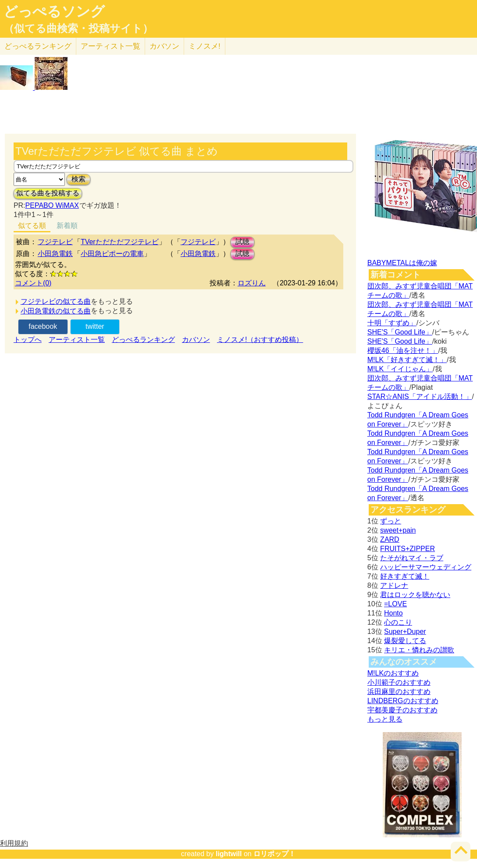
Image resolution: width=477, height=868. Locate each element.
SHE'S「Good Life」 (400, 332)
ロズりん (252, 283)
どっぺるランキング (143, 340)
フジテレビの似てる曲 (56, 301)
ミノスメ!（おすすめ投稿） (260, 340)
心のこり (398, 622)
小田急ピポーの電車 (112, 254)
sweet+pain (398, 530)
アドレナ (394, 585)
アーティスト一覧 (77, 340)
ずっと (391, 521)
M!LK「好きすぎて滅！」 (407, 360)
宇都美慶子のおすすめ (402, 710)
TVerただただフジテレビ (120, 242)
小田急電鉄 (55, 254)
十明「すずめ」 (392, 323)
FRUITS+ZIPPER (408, 549)
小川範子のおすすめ (399, 682)
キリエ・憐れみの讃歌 (419, 650)
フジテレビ (55, 242)
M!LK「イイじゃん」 (400, 369)
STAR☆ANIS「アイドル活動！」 (420, 397)
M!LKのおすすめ (393, 673)
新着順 (67, 226)
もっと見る (385, 719)
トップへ (28, 340)
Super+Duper (405, 631)
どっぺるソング (54, 11)
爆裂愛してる (405, 641)
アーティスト (110, 46)
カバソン (164, 46)
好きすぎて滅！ (405, 576)
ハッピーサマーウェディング (426, 567)
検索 (78, 179)
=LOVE (395, 604)
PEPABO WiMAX (52, 205)
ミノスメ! (205, 46)
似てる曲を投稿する (48, 193)
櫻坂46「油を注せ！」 (403, 350)
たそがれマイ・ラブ (412, 558)
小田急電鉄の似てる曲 (56, 311)
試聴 (242, 242)
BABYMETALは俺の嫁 (402, 263)
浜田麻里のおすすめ (399, 692)
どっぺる (38, 46)
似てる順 (32, 226)
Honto (393, 613)
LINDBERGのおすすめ (403, 701)
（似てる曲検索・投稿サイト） (78, 28)
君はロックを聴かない (415, 595)
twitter (95, 326)
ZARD (390, 539)
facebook (43, 326)
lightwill (229, 854)
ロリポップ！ (274, 854)
